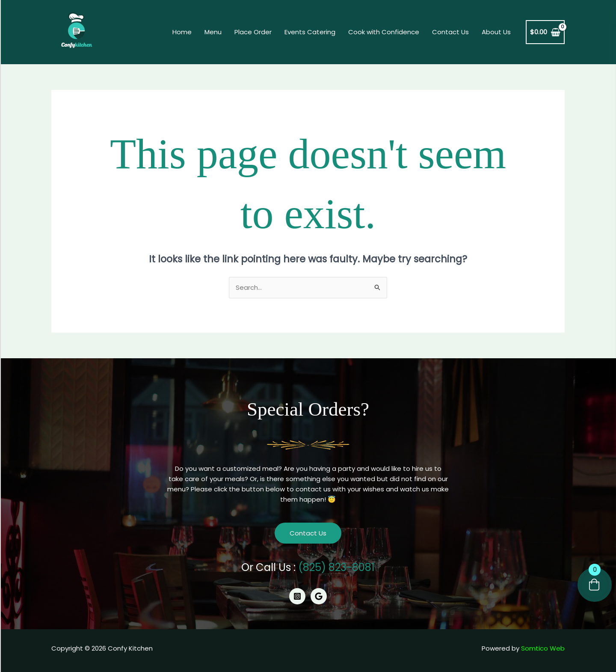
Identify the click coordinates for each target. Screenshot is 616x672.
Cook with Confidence (384, 32)
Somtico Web (543, 648)
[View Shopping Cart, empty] (545, 32)
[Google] (319, 596)
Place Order (253, 32)
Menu (213, 32)
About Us (496, 32)
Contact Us (450, 32)
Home (182, 32)
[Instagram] (297, 596)
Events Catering (310, 32)
